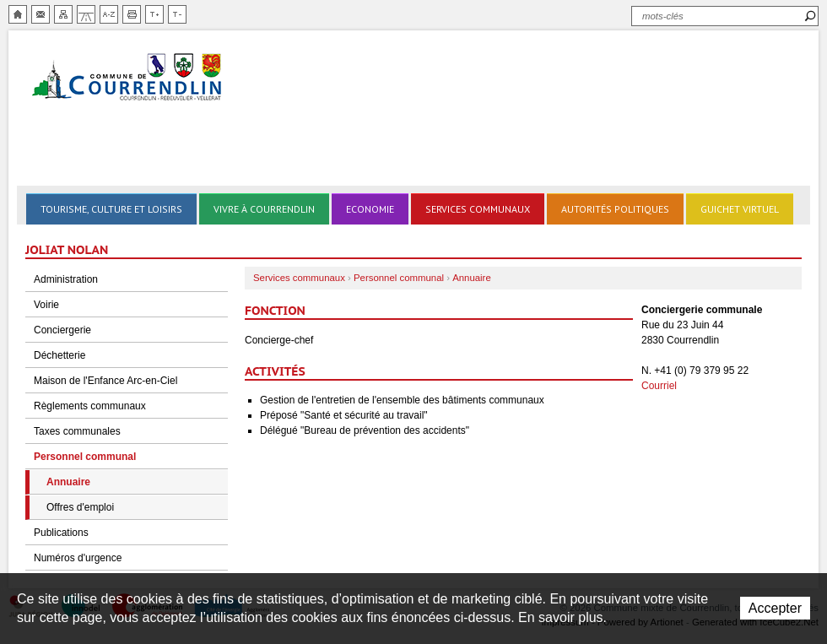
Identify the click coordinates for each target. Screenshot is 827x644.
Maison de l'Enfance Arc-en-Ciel (105, 381)
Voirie (46, 305)
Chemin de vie (86, 14)
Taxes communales (77, 431)
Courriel (659, 386)
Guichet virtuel (740, 209)
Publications (61, 533)
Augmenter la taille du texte (154, 14)
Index (109, 14)
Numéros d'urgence (78, 558)
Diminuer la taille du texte (177, 14)
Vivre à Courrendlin (264, 209)
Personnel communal (85, 457)
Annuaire (68, 482)
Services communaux (478, 209)
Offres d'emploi (80, 507)
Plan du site (63, 14)
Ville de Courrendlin (128, 78)
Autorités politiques (615, 209)
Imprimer (132, 14)
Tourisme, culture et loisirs (111, 209)
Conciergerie (62, 330)
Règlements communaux (90, 406)
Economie (370, 209)
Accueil (18, 14)
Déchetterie (59, 355)
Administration (66, 279)
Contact (41, 14)
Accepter (775, 608)
